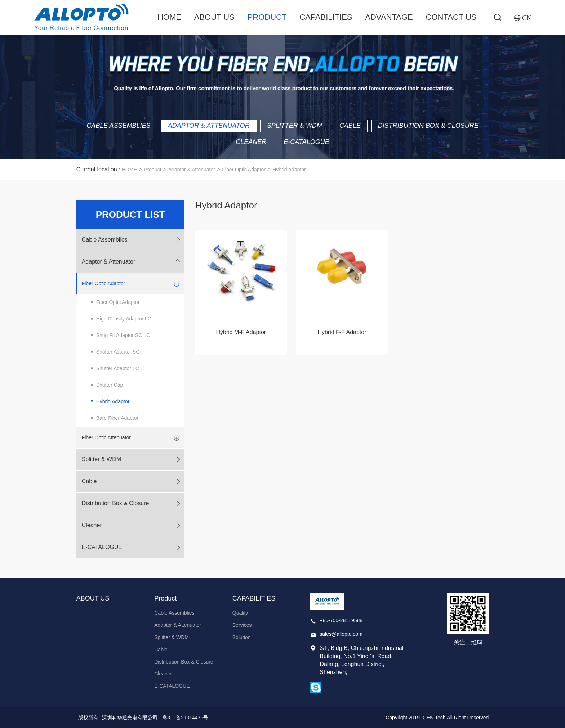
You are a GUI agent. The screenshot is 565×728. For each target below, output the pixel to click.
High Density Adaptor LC (124, 319)
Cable (350, 126)
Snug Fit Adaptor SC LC (123, 335)
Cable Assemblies (118, 126)
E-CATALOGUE (306, 142)
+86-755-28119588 (341, 620)
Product (267, 17)
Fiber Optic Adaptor (244, 170)
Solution (242, 637)
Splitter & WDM (295, 126)
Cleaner (251, 142)
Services (242, 625)
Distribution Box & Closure (428, 126)
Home (169, 17)
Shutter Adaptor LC (118, 368)
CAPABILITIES (326, 17)
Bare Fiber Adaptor (117, 418)
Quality (240, 613)
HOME (129, 170)
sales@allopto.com (341, 634)
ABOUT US (214, 17)
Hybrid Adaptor (289, 170)
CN (527, 18)
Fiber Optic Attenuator (106, 437)
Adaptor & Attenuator (209, 126)
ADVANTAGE (389, 17)
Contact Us (451, 17)
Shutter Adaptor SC (118, 352)
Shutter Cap (110, 385)
